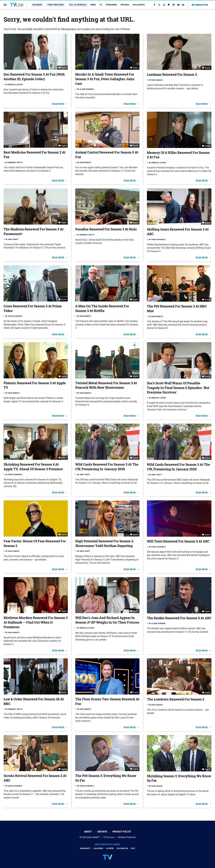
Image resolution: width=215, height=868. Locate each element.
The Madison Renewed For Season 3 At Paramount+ (34, 232)
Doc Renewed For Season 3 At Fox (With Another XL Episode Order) (34, 77)
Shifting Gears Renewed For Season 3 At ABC (178, 232)
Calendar (37, 5)
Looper (110, 848)
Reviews (125, 5)
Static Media (93, 837)
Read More (58, 104)
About (88, 832)
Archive (102, 832)
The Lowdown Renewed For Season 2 (176, 699)
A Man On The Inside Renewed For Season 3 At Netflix (102, 308)
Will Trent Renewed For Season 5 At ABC (178, 541)
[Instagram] (174, 5)
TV (101, 5)
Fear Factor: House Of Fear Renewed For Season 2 (35, 543)
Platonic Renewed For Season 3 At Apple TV (35, 385)
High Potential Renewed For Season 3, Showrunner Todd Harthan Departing (105, 543)
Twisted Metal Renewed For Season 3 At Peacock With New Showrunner (106, 385)
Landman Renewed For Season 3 (172, 75)
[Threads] (164, 5)
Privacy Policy (122, 832)
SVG (133, 848)
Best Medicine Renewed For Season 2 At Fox (34, 155)
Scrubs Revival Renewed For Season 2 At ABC (35, 778)
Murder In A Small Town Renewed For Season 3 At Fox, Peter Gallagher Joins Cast (105, 79)
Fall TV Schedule (78, 5)
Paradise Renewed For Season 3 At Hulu (106, 229)
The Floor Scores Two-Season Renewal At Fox (107, 701)
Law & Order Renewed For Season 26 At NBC (34, 701)
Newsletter (200, 5)
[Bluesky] (178, 5)
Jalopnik (98, 848)
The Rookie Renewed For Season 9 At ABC (179, 618)
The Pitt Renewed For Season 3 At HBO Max (177, 309)
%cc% (64, 68)
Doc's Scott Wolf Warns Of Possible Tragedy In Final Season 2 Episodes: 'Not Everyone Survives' (178, 388)
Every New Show (56, 5)
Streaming (111, 5)
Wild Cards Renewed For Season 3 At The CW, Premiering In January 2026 (107, 467)
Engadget (85, 848)
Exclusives (139, 5)
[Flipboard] (169, 5)
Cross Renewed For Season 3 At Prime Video (33, 308)
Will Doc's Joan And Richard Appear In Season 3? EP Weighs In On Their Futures (107, 620)
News (93, 5)
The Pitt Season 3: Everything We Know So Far (106, 778)
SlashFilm (122, 848)
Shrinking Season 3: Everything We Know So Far (179, 778)
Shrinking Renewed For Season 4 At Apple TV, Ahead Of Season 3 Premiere (33, 467)
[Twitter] (159, 5)
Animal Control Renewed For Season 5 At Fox (107, 155)
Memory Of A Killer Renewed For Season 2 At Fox (178, 155)
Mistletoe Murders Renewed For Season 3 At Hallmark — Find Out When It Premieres (36, 622)
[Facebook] (155, 5)
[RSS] (183, 5)
